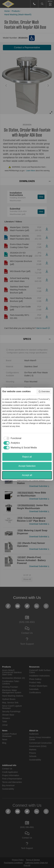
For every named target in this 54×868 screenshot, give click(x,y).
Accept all (27, 475)
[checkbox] (12, 438)
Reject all (27, 457)
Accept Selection (27, 466)
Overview (44, 391)
